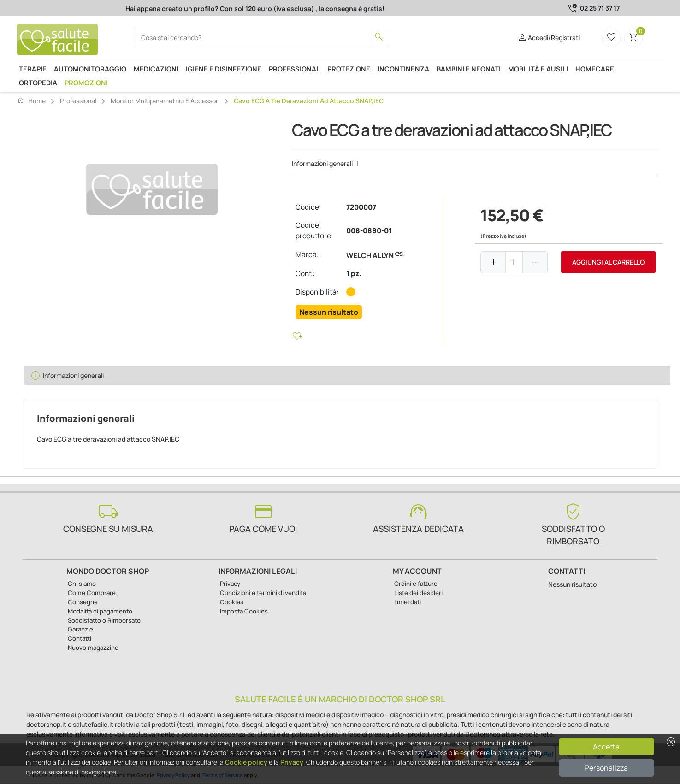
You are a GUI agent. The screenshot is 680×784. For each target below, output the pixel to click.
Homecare (595, 69)
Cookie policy (246, 762)
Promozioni (86, 83)
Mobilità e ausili (538, 69)
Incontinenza (403, 69)
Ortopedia (38, 83)
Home (31, 100)
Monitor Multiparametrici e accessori (165, 101)
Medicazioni (156, 69)
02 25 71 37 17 (600, 8)
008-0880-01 (369, 231)
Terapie (33, 69)
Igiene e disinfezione (224, 69)
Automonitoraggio (90, 69)
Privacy (292, 762)
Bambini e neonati (469, 69)
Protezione (349, 69)
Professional (294, 69)
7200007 (361, 207)
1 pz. (354, 274)
